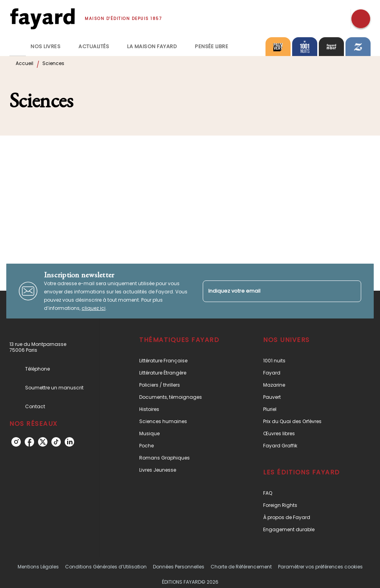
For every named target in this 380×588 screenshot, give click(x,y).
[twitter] (43, 442)
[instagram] (16, 442)
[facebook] (29, 442)
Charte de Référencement (241, 567)
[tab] (18, 47)
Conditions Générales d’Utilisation (106, 567)
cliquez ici (94, 308)
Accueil (25, 63)
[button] (184, 361)
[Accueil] (42, 19)
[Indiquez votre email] (272, 291)
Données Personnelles (179, 567)
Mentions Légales (38, 567)
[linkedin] (69, 442)
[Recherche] (361, 19)
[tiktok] (56, 442)
